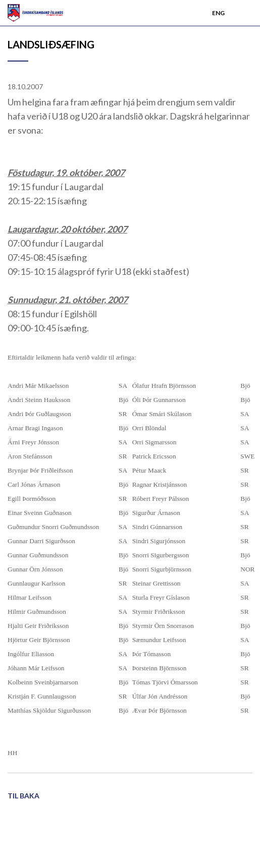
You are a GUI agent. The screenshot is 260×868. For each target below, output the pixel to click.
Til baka (23, 796)
